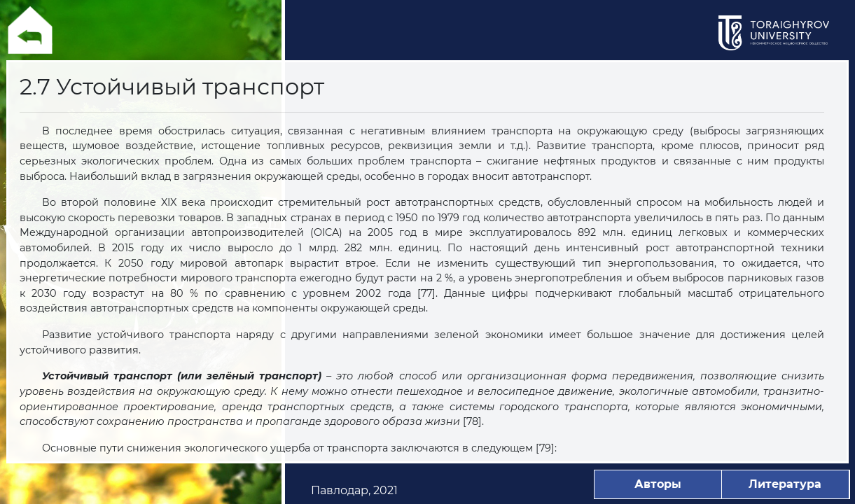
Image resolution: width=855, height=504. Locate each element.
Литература (785, 484)
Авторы (658, 484)
